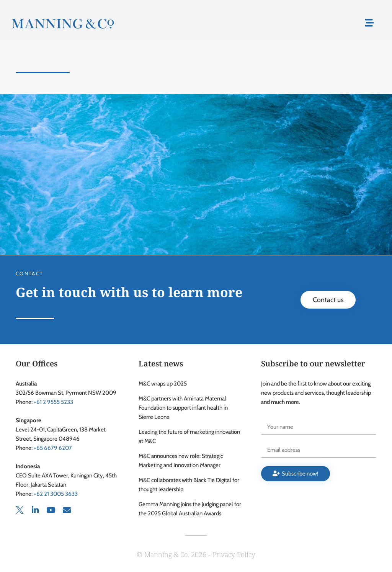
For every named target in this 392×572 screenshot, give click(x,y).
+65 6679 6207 (53, 448)
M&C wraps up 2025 (163, 383)
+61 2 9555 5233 (53, 402)
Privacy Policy (234, 554)
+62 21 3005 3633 (56, 494)
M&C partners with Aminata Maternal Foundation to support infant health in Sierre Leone (183, 407)
